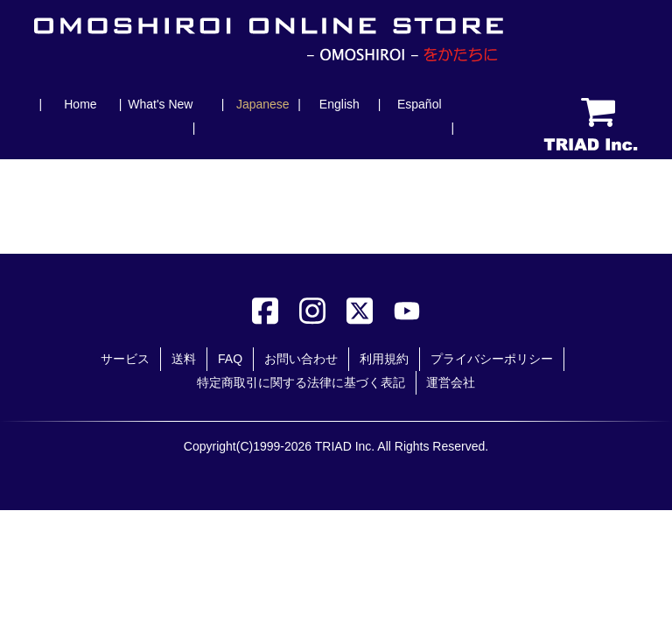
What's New (160, 104)
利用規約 (384, 359)
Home (80, 104)
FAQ (230, 359)
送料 (184, 359)
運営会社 (451, 382)
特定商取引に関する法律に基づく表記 (301, 382)
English (339, 104)
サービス (125, 359)
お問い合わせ (301, 359)
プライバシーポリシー (492, 359)
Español (420, 104)
